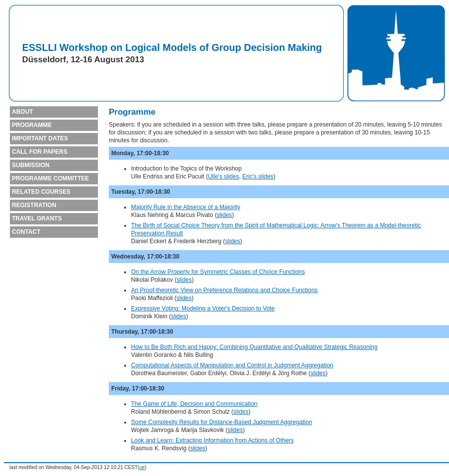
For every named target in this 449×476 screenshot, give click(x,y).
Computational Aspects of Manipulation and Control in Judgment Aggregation (232, 365)
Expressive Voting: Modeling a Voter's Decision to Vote (203, 308)
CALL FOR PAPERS (40, 152)
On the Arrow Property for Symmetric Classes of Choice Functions (218, 272)
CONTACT (26, 232)
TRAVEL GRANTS (37, 218)
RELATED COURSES (41, 192)
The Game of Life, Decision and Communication (194, 404)
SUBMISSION (31, 165)
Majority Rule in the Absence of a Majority (186, 207)
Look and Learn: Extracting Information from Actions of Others (212, 440)
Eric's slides (258, 176)
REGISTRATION (34, 205)
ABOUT (22, 112)
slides (224, 215)
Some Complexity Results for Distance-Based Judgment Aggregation (222, 422)
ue (142, 467)
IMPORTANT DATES (40, 138)
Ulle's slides (223, 176)
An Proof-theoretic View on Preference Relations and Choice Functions (224, 290)
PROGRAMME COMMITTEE (50, 178)
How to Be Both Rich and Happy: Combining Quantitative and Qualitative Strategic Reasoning (254, 347)
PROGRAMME (32, 125)
